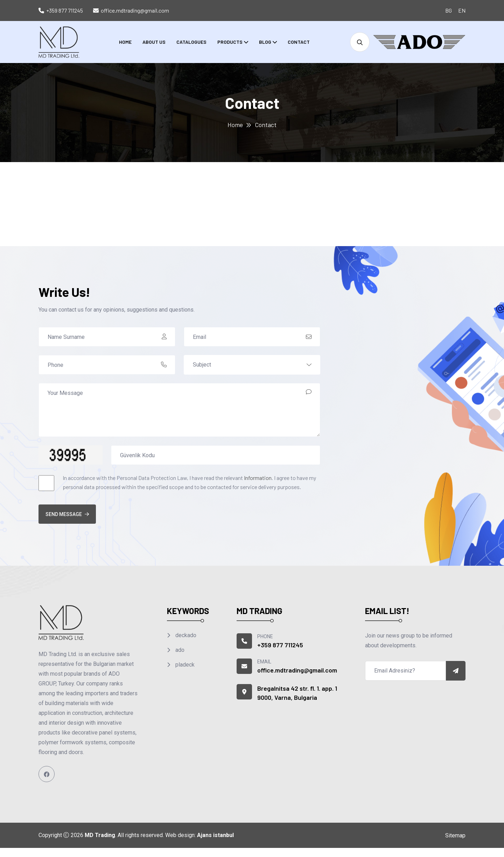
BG (449, 10)
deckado (185, 635)
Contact (299, 42)
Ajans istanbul (215, 835)
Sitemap (455, 835)
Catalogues (191, 42)
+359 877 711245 (65, 10)
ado (179, 650)
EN (462, 10)
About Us (154, 42)
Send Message (67, 514)
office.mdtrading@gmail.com (135, 10)
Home (125, 42)
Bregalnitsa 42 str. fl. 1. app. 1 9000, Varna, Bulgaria (297, 693)
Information (258, 478)
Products (230, 42)
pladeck (184, 665)
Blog (265, 42)
